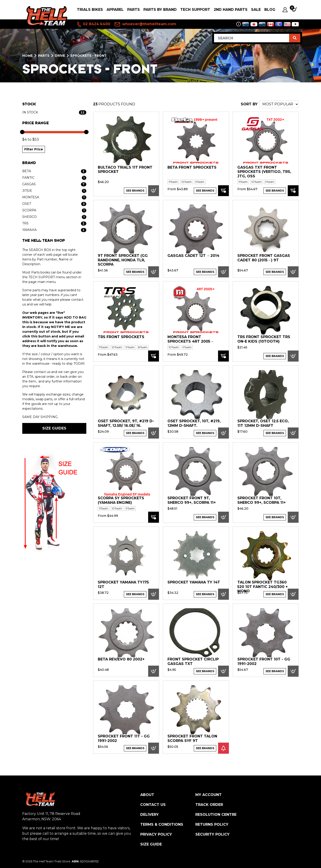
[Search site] (295, 38)
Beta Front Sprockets (192, 167)
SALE (256, 10)
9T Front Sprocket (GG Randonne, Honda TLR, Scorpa (123, 260)
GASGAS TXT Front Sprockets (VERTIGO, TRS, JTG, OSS (264, 172)
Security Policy (212, 834)
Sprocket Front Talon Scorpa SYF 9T (192, 738)
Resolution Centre (216, 815)
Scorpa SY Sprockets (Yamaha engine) (121, 500)
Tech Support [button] (195, 10)
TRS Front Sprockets (121, 337)
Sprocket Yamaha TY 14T (194, 582)
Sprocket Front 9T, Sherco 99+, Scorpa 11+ (192, 500)
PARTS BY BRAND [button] (160, 10)
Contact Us (153, 805)
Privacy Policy (156, 834)
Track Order (209, 805)
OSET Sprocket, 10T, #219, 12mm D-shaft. (194, 423)
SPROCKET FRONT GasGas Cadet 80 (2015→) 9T (264, 258)
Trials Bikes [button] (90, 10)
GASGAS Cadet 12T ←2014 (193, 256)
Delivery (149, 815)
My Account (208, 795)
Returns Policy (212, 824)
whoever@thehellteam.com (145, 24)
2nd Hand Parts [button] (231, 10)
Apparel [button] (115, 10)
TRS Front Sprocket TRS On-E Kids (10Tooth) (264, 339)
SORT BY (249, 104)
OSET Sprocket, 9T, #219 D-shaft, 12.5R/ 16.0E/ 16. (126, 423)
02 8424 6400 (93, 24)
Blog (270, 10)
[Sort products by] (279, 104)
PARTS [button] (134, 10)
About (147, 795)
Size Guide (151, 844)
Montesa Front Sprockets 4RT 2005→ (191, 339)
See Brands (135, 191)
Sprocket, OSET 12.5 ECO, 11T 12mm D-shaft (263, 423)
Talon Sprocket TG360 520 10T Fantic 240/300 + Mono (263, 587)
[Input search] (252, 38)
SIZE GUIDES (54, 428)
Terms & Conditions (162, 824)
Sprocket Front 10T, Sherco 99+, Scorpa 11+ (262, 500)
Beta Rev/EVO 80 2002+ (121, 659)
